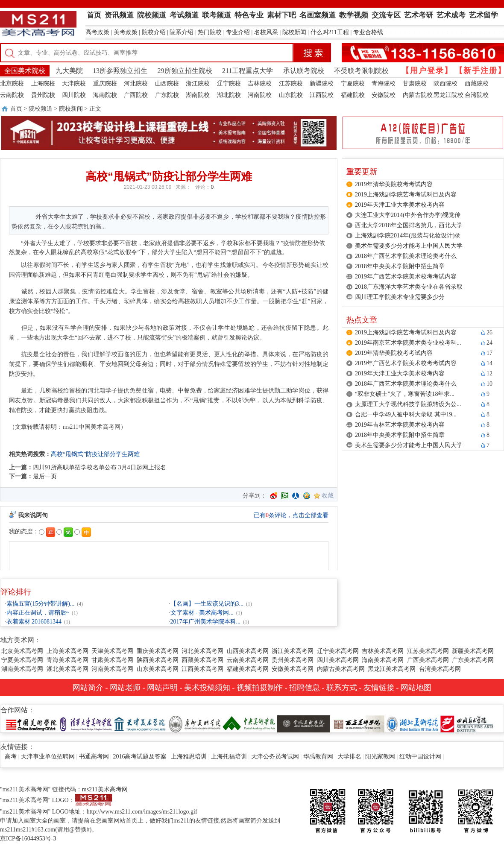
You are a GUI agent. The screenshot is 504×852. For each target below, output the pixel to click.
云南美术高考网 (248, 660)
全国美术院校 (25, 71)
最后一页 (45, 476)
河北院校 (136, 83)
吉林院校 (260, 83)
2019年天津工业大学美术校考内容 (400, 205)
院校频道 (41, 109)
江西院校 (322, 95)
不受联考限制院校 (361, 71)
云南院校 (12, 95)
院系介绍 (182, 32)
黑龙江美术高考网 (392, 669)
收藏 (328, 496)
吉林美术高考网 (383, 651)
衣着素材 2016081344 (34, 622)
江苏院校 (291, 83)
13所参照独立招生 (120, 71)
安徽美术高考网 (293, 669)
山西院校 (167, 83)
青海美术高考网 (67, 660)
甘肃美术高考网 (112, 660)
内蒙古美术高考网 (341, 669)
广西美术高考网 (428, 660)
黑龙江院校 (448, 95)
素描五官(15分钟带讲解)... (41, 604)
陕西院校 (445, 83)
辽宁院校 (229, 83)
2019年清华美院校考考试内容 (394, 184)
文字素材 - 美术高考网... (202, 613)
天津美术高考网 (112, 651)
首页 (16, 109)
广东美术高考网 (473, 660)
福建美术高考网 (248, 669)
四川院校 (74, 95)
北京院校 (12, 83)
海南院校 (105, 95)
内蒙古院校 (418, 95)
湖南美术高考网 (22, 669)
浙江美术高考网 (293, 651)
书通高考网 (94, 757)
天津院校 (74, 83)
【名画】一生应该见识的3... (207, 604)
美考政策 (126, 32)
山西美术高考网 (248, 651)
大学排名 (349, 757)
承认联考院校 (304, 71)
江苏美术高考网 (428, 651)
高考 (11, 757)
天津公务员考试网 (275, 757)
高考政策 (97, 32)
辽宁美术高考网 (338, 651)
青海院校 (384, 83)
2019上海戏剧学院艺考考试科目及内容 (406, 195)
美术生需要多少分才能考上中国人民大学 (409, 246)
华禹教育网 (318, 757)
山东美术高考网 (158, 669)
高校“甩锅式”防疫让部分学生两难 (95, 454)
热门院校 (210, 32)
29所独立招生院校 (185, 71)
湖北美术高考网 (67, 669)
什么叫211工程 (330, 32)
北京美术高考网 (22, 651)
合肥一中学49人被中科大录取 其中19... (406, 414)
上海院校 (43, 83)
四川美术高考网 (338, 660)
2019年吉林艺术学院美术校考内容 (400, 425)
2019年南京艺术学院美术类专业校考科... (408, 343)
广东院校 (167, 95)
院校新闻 (294, 32)
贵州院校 (43, 95)
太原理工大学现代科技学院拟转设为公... (408, 404)
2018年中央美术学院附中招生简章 (400, 266)
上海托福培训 (229, 757)
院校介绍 (154, 32)
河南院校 (260, 95)
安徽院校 (384, 95)
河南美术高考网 (112, 669)
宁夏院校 (353, 83)
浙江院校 (198, 83)
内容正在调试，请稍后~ (38, 613)
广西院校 (136, 95)
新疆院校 (322, 83)
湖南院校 (198, 95)
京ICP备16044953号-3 (28, 839)
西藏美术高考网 (202, 660)
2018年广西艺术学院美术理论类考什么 (406, 256)
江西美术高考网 (202, 669)
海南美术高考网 (383, 660)
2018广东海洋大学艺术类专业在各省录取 (409, 287)
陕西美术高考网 (158, 660)
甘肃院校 (415, 83)
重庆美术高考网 (158, 651)
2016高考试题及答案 (140, 757)
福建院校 (353, 95)
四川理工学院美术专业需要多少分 (400, 297)
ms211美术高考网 (105, 789)
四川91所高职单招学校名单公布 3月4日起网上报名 (100, 467)
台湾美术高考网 (440, 669)
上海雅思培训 (189, 757)
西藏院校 (477, 83)
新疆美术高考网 (473, 651)
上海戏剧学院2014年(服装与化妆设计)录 (408, 236)
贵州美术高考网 (293, 660)
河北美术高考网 (202, 651)
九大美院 (69, 71)
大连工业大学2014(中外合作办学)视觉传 (408, 215)
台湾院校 (477, 95)
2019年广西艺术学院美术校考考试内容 (406, 277)
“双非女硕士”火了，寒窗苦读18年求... (405, 394)
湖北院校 (229, 95)
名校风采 (266, 32)
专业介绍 (238, 32)
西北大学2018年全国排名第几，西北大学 (409, 225)
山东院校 (291, 95)
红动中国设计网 (420, 757)
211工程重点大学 (248, 71)
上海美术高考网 (67, 651)
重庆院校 (105, 83)
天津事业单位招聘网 (48, 757)
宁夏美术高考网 (22, 660)
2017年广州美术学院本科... (206, 622)
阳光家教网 (380, 757)
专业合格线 (368, 32)
